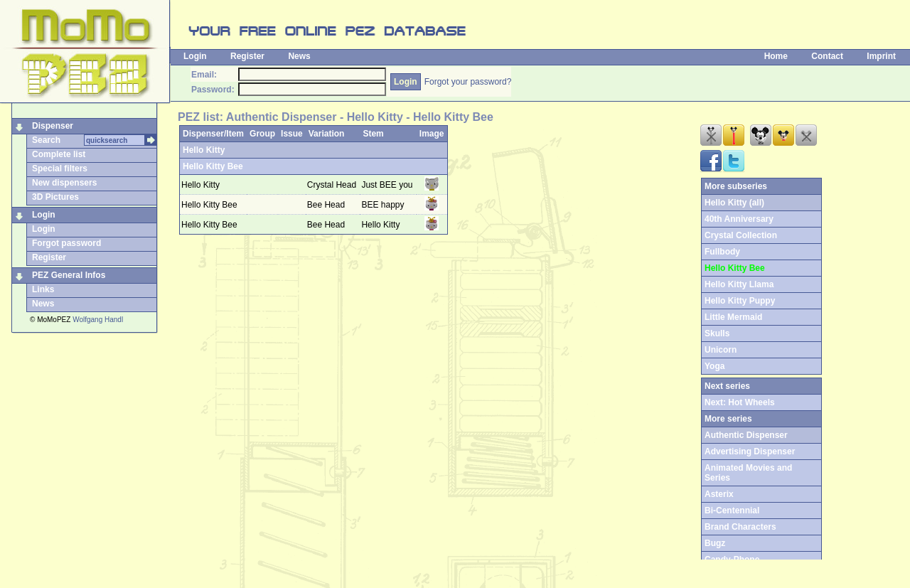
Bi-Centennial (732, 511)
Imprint (881, 56)
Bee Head (327, 205)
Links (43, 289)
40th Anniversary (739, 219)
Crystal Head (333, 185)
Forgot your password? (468, 82)
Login (195, 56)
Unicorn (721, 350)
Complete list (59, 154)
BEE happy (382, 205)
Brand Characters (740, 527)
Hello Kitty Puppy (740, 301)
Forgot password (66, 243)
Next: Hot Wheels (740, 402)
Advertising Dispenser (750, 451)
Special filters (60, 169)
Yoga (714, 366)
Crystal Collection (741, 235)
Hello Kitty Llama (739, 284)
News (299, 56)
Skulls (717, 333)
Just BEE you (387, 185)
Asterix (719, 494)
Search (46, 140)
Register (247, 56)
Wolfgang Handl (98, 320)
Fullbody (722, 252)
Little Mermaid (733, 317)
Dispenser (53, 126)
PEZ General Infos (69, 275)
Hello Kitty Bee (213, 166)
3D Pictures (55, 197)
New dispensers (64, 183)
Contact (827, 56)
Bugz (715, 543)
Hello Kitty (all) (734, 203)
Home (776, 56)
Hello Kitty (204, 150)
